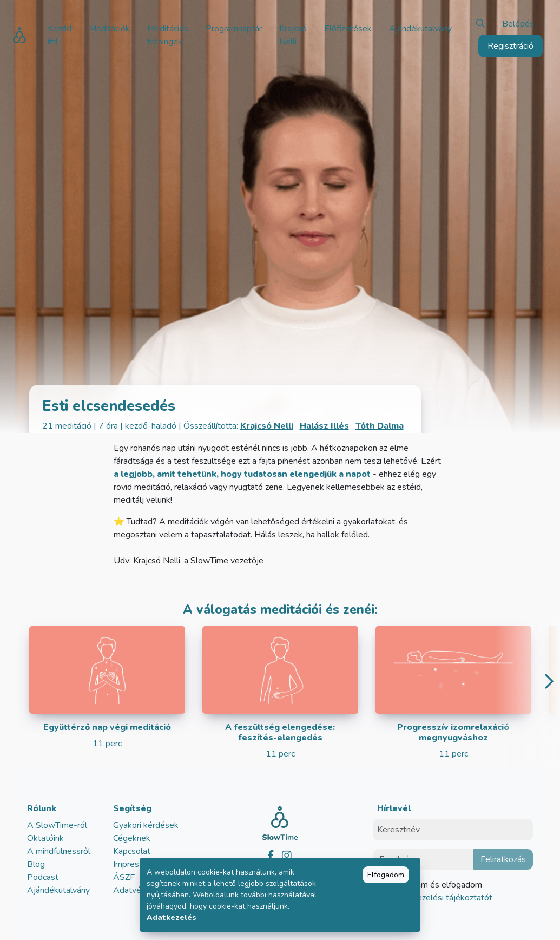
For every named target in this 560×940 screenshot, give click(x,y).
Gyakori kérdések (146, 825)
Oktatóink (45, 838)
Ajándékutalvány (58, 890)
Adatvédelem (139, 890)
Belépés (518, 24)
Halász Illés (324, 426)
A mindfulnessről (59, 851)
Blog (36, 864)
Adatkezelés (172, 918)
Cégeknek (132, 838)
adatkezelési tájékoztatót (443, 898)
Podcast (43, 877)
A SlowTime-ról (57, 825)
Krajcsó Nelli (267, 426)
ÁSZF (124, 877)
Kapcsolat (132, 851)
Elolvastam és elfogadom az (439, 891)
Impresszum (136, 864)
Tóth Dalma (380, 426)
